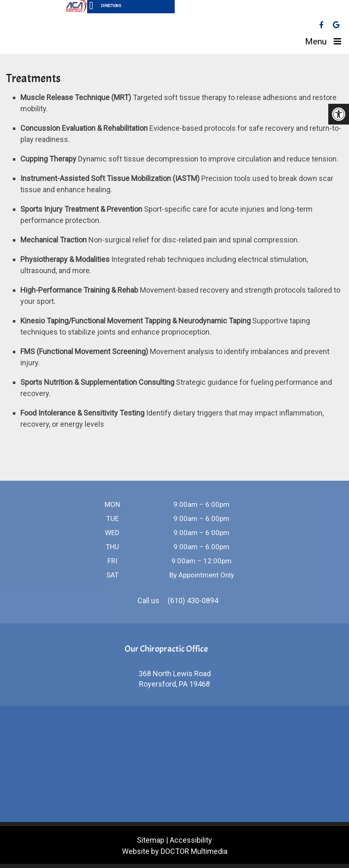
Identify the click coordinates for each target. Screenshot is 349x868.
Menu (316, 42)
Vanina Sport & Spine (52, 34)
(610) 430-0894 (193, 600)
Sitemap (151, 840)
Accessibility (191, 840)
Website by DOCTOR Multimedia (175, 851)
